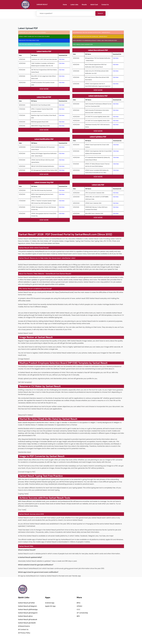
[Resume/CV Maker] (26, 415)
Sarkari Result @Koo (25, 616)
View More (44, 89)
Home (65, 5)
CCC (78, 610)
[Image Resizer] (24, 359)
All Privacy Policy (24, 633)
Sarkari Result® (28, 234)
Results (84, 5)
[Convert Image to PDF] (27, 472)
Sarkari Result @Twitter (26, 603)
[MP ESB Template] (25, 382)
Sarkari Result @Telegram (28, 606)
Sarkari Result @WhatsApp (28, 610)
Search (100, 13)
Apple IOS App (50, 606)
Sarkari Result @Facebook (28, 620)
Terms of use (120, 638)
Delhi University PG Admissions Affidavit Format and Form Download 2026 (95, 40)
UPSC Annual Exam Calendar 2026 (83, 44)
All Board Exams (24, 626)
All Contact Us (23, 630)
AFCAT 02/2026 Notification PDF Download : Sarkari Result (90, 36)
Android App (50, 603)
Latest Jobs (75, 5)
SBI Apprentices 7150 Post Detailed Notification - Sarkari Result (92, 32)
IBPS (78, 616)
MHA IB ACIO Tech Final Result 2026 (29, 40)
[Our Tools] (22, 510)
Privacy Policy (94, 638)
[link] (21, 262)
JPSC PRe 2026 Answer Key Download (30, 44)
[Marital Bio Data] (25, 452)
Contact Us (105, 5)
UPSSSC (80, 606)
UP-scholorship (82, 613)
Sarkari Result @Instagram (28, 613)
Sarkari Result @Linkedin (27, 623)
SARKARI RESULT (43, 5)
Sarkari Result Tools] (25, 333)
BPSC (79, 603)
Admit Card (94, 5)
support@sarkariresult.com (114, 600)
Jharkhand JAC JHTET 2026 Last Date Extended (32, 32)
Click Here (62, 59)
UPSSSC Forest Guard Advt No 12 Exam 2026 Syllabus (34, 36)
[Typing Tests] (23, 494)
